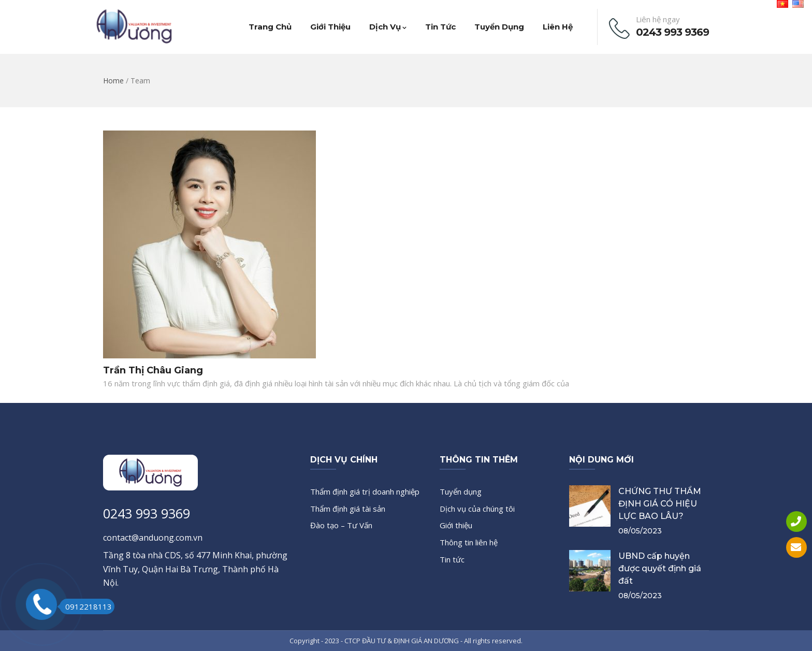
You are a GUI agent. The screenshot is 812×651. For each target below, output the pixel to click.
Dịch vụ (388, 27)
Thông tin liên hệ (469, 542)
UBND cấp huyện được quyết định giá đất (660, 568)
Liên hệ (558, 27)
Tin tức (440, 27)
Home (113, 81)
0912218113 (86, 606)
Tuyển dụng (499, 27)
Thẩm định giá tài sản (348, 509)
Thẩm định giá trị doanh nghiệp (365, 491)
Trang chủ (270, 27)
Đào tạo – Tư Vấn (341, 525)
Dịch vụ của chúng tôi (477, 509)
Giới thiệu (330, 27)
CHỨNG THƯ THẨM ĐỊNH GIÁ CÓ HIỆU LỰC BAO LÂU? (660, 504)
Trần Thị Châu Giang (153, 370)
